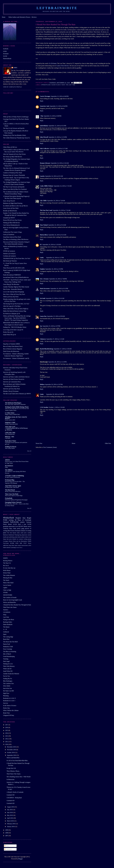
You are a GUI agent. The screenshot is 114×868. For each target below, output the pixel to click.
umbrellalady (44, 126)
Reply (42, 101)
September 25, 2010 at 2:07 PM (51, 326)
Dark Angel (6, 661)
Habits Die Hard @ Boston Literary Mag (15, 311)
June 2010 (10, 813)
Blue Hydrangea (8, 681)
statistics (9, 547)
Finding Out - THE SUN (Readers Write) (15, 327)
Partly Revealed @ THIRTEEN (12, 275)
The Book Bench (10, 490)
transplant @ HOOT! (9, 218)
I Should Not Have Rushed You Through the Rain (17, 605)
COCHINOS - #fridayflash (14, 798)
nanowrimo (12, 526)
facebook (6, 49)
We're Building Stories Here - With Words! (19, 777)
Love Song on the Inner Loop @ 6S (13, 330)
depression (25, 535)
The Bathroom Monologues (13, 403)
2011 (7, 742)
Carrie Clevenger (45, 96)
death (16, 537)
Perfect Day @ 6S (8, 332)
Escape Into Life (11, 768)
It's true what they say (9, 568)
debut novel (28, 537)
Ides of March (7, 654)
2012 (7, 739)
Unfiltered (6, 632)
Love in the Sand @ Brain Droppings (14, 292)
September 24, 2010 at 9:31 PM (59, 289)
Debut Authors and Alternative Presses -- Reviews (23, 17)
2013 (7, 736)
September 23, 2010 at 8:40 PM (60, 96)
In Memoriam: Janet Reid (12, 487)
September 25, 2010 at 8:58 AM (56, 316)
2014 (7, 733)
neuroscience (25, 545)
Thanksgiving (18, 535)
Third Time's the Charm (10, 607)
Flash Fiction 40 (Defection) (11, 351)
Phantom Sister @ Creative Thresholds (14, 175)
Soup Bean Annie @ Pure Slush (12, 237)
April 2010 (10, 818)
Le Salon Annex (10, 413)
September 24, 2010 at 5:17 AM (59, 149)
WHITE (5, 558)
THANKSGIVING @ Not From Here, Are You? (17, 258)
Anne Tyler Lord (10, 427)
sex (18, 539)
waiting (29, 533)
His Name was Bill (8, 691)
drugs (4, 539)
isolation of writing (26, 531)
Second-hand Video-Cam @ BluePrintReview (16, 277)
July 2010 (10, 810)
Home (4, 17)
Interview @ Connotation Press (12, 382)
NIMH (29, 541)
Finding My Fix (8, 679)
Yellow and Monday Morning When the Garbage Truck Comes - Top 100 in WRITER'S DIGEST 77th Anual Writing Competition (17, 318)
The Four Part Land (46, 210)
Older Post (108, 443)
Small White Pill (8, 671)
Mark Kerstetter (45, 289)
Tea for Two (7, 676)
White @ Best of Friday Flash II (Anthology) (16, 117)
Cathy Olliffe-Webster (47, 186)
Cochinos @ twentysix (9, 256)
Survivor (6, 703)
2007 (7, 836)
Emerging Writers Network (13, 502)
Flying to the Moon (9, 620)
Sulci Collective (45, 149)
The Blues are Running (10, 652)
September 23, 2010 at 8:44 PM (59, 106)
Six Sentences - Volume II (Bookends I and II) (16, 358)
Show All (29, 451)
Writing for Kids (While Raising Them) (17, 407)
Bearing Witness (8, 561)
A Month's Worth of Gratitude (15, 792)
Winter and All (7, 669)
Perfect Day (6, 708)
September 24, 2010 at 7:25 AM (63, 186)
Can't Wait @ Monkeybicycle (11, 225)
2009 (7, 830)
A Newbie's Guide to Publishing (14, 476)
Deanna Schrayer (45, 163)
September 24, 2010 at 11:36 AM (52, 245)
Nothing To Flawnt (11, 447)
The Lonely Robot (10, 448)
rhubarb (14, 539)
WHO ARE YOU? (21, 543)
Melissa (42, 384)
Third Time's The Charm (14, 774)
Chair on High (7, 590)
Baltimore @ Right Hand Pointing (13, 203)
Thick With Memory (9, 666)
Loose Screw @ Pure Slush (11, 208)
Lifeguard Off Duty (9, 715)
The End (9, 533)
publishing (12, 537)
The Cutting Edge (8, 637)
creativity (6, 528)
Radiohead (11, 535)
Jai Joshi (43, 298)
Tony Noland (44, 225)
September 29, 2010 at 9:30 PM (55, 394)
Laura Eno (43, 316)
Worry (30, 543)
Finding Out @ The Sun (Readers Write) (14, 135)
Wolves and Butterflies (10, 602)
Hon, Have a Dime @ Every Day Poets (14, 294)
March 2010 (11, 821)
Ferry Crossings (8, 649)
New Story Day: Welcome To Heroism (15, 404)
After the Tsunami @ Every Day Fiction (14, 154)
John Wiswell (44, 137)
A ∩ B (5, 629)
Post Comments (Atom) (50, 447)
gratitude (6, 526)
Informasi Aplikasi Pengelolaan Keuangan (16, 500)
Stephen (42, 269)
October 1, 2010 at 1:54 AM (57, 407)
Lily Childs (43, 201)
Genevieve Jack (45, 106)
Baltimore (6, 535)
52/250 (5, 56)
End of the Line (7, 688)
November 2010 (12, 750)
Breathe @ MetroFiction (10, 211)
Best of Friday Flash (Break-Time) (13, 346)
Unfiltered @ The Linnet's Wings (12, 232)
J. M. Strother (44, 407)
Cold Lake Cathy (10, 433)
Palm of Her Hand (8, 583)
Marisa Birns (44, 235)
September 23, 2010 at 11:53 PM (58, 137)
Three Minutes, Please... (13, 771)
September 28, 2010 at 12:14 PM (57, 362)
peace (5, 533)
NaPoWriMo (14, 522)
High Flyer (6, 693)
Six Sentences (9, 466)
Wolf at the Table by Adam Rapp (14, 496)
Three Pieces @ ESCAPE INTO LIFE (14, 268)
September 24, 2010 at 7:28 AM (56, 201)
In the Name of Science (10, 706)
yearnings (13, 547)
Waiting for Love (8, 664)
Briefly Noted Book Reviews (13, 491)
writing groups (27, 539)
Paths (6, 467)
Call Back (8, 438)
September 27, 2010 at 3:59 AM (63, 349)
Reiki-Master (7, 570)
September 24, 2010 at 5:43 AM (60, 163)
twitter (5, 51)
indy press (9, 539)
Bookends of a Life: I (9, 701)
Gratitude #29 (11, 801)
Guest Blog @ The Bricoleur (11, 284)
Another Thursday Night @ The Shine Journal (16, 287)
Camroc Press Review (63, 66)
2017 (7, 725)
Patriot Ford (7, 644)
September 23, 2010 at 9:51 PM (57, 126)
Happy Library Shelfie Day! (12, 414)
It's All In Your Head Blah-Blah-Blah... (18, 761)
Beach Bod (6, 639)
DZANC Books (23, 526)
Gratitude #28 (11, 803)
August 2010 (11, 807)
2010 (7, 744)
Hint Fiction (11, 531)
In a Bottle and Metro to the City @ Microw (15, 206)
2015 (7, 730)
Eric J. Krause (44, 279)
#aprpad (6, 522)
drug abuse (12, 545)
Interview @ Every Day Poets (11, 389)
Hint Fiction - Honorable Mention (13, 289)
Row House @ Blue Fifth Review (13, 157)
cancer (29, 526)
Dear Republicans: (10, 434)
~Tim (42, 116)
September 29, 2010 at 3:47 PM (54, 384)
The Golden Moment (9, 575)
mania (19, 545)
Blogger (20, 859)
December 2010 (12, 747)
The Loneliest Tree (8, 683)
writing (11, 520)
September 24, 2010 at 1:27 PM (55, 258)
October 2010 (11, 753)
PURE (5, 520)
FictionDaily (9, 498)
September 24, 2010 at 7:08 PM (58, 279)
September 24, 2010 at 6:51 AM (54, 176)
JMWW (7, 460)
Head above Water (11, 441)
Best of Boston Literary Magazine (13, 349)
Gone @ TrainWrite (9, 235)
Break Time (6, 713)
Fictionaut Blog (10, 480)
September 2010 (12, 755)
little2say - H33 (9, 437)
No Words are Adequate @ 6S (12, 314)
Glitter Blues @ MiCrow (10, 147)
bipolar (14, 533)
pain (8, 537)
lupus (16, 545)
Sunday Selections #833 (11, 424)
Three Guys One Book (12, 494)
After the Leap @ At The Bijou (12, 306)
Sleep (5, 615)
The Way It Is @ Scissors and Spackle (14, 128)
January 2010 (11, 827)
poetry (23, 522)
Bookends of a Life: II (9, 698)
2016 (7, 728)
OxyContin (6, 543)
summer (21, 539)
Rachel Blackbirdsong (47, 349)
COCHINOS (7, 612)
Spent (5, 634)
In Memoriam (11, 779)
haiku (18, 533)
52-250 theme (53, 63)
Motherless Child (8, 647)
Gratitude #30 (11, 795)
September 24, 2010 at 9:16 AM (57, 225)
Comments (8, 849)
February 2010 (11, 824)
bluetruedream (7, 59)
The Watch (6, 580)
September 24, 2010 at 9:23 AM (57, 235)
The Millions (9, 470)
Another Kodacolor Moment (11, 674)
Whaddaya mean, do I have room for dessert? (16, 418)
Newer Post (39, 443)
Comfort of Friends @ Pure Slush (13, 173)
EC (41, 245)
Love (17, 526)
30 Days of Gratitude (23, 520)
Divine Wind (7, 573)
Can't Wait (6, 617)
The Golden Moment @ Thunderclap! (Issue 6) (16, 138)
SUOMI (12, 543)
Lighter (5, 588)
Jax (41, 326)
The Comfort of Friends (10, 597)
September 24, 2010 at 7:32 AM (62, 210)
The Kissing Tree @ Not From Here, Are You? (16, 304)
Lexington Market (8, 541)
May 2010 (10, 815)
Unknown (43, 339)
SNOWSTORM (8, 595)
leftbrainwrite (57, 8)
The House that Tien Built (10, 642)
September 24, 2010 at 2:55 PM (54, 269)
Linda (42, 258)
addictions (6, 545)
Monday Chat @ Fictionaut (11, 391)
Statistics (6, 610)
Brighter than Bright (23, 518)
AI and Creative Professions (12, 477)
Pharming (6, 696)
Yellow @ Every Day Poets (11, 297)
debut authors (21, 537)
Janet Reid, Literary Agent (13, 486)
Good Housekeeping (9, 656)
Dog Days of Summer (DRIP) (11, 344)
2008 (7, 833)
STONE (5, 592)
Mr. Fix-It (6, 566)
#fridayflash (46, 85)
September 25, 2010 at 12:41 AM (55, 298)
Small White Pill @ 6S (9, 335)
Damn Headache (8, 624)
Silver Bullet (7, 686)
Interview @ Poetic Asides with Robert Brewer (16, 377)
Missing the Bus (8, 578)
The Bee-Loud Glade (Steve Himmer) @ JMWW (17, 394)
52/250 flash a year (58, 85)
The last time (70, 85)
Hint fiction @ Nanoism (10, 261)
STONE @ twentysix (9, 251)
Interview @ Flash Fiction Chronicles (14, 379)
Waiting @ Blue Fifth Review (11, 223)
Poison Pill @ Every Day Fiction (12, 220)
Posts (6, 846)
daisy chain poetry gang (17, 528)
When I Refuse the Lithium (11, 710)
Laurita (42, 176)
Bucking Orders (8, 622)
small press (24, 533)
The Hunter (6, 627)
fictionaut (6, 54)
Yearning (6, 659)
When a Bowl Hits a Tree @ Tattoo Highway (16, 309)
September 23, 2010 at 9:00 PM (52, 116)
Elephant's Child (10, 423)
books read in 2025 (10, 420)
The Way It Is (7, 563)
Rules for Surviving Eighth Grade (13, 600)
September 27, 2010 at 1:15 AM (55, 339)
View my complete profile (12, 87)
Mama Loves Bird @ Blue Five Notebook (15, 189)
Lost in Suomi (7, 585)
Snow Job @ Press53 (9, 201)
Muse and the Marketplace (20, 541)
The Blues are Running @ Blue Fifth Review (16, 239)
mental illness (19, 548)
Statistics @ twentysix (9, 254)
